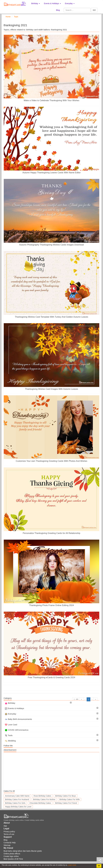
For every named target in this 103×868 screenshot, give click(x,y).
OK (99, 866)
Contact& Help (10, 843)
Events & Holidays (14, 708)
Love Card (11, 725)
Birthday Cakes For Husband (17, 799)
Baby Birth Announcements (18, 719)
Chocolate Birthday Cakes (40, 803)
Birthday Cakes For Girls (15, 803)
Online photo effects (12, 854)
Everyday (11, 714)
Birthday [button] (36, 3)
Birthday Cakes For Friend (66, 803)
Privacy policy (9, 832)
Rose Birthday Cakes (42, 796)
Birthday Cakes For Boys (66, 796)
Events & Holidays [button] (52, 3)
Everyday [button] (70, 3)
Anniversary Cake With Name (17, 796)
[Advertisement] (51, 771)
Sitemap (7, 845)
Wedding (10, 741)
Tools (9, 735)
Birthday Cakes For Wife (70, 799)
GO (94, 10)
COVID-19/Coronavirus (17, 730)
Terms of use (9, 834)
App (5, 826)
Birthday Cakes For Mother (44, 799)
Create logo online (11, 856)
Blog (58, 10)
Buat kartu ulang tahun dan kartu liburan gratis (23, 851)
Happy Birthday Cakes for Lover (18, 807)
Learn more (72, 865)
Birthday (10, 703)
